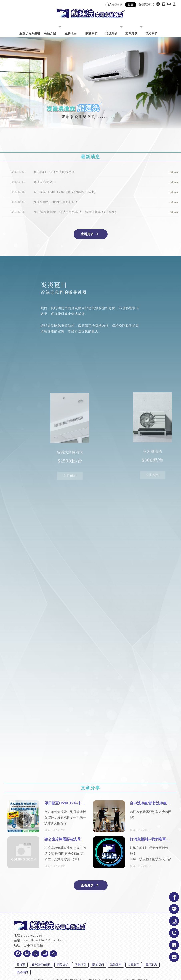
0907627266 (33, 936)
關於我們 (91, 33)
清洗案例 (111, 33)
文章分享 (131, 33)
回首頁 (21, 965)
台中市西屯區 (34, 945)
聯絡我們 (151, 33)
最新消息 (151, 965)
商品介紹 (50, 33)
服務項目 (71, 33)
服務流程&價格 (30, 33)
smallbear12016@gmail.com (45, 940)
